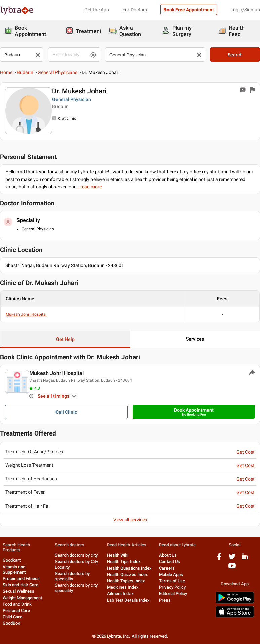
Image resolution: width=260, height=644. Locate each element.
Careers (167, 568)
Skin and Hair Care (21, 585)
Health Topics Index (126, 581)
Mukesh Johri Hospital (26, 314)
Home (6, 72)
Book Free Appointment (189, 10)
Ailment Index (120, 594)
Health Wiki (118, 555)
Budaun (25, 72)
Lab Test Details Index (128, 600)
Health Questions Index (129, 568)
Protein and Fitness (21, 578)
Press (165, 600)
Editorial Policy (173, 594)
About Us (168, 555)
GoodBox (11, 623)
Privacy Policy (172, 587)
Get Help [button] (65, 339)
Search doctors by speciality (72, 576)
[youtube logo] (232, 568)
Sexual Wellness (18, 591)
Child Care (12, 617)
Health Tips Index (124, 562)
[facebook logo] (219, 559)
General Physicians (58, 72)
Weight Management (22, 598)
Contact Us (170, 562)
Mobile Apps (171, 574)
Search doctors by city (76, 555)
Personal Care (16, 610)
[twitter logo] (232, 559)
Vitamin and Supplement (14, 569)
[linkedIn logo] (245, 559)
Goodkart (12, 560)
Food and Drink (17, 604)
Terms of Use (172, 581)
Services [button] (195, 339)
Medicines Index (123, 587)
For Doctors (135, 10)
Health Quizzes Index (127, 574)
